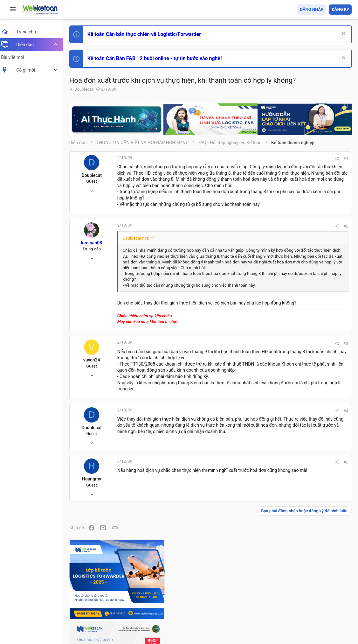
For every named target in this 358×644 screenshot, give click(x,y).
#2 (260, 245)
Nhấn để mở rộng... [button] (192, 311)
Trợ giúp (304, 602)
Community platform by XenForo (129, 618)
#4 (260, 455)
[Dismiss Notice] (343, 34)
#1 (260, 159)
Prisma (82, 602)
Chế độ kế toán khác (308, 457)
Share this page (312, 562)
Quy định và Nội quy (245, 602)
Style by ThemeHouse (95, 630)
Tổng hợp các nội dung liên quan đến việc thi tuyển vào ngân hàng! (316, 433)
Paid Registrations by (125, 624)
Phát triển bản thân (307, 351)
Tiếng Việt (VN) (112, 602)
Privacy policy (280, 602)
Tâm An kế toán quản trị (302, 526)
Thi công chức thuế (307, 492)
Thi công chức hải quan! (313, 362)
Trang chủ (324, 602)
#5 (260, 511)
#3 (260, 376)
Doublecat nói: (140, 257)
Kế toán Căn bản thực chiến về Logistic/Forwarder (148, 34)
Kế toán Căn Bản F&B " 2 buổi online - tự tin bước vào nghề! (158, 58)
